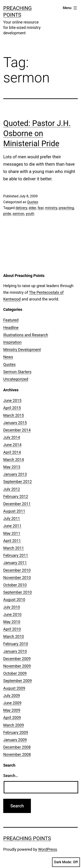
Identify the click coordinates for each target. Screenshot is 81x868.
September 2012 (17, 482)
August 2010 (14, 600)
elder (32, 208)
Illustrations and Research (26, 335)
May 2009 (12, 710)
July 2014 (12, 437)
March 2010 (14, 636)
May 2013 (12, 467)
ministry (51, 208)
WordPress (48, 849)
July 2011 (12, 518)
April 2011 (12, 541)
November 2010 (17, 578)
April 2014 (12, 452)
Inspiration (12, 342)
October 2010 (15, 585)
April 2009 (12, 718)
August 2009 (14, 688)
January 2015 (15, 423)
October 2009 (15, 673)
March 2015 (14, 415)
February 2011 (16, 555)
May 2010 (12, 622)
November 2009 (17, 666)
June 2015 (12, 400)
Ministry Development (22, 350)
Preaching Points (27, 838)
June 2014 (12, 445)
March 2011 (14, 548)
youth (30, 214)
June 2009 (12, 703)
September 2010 (17, 592)
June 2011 (12, 526)
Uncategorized (16, 379)
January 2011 (15, 563)
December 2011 (17, 504)
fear (40, 208)
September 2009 (17, 681)
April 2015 (12, 408)
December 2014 (17, 430)
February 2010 (16, 644)
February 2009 (16, 732)
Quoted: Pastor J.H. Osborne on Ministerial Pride (37, 134)
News (8, 357)
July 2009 (12, 696)
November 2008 (17, 754)
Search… (11, 776)
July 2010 (12, 607)
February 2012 (16, 496)
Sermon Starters (17, 372)
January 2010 (15, 651)
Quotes (33, 202)
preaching (66, 208)
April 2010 (12, 629)
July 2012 (12, 489)
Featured (11, 320)
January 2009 (15, 740)
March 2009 (14, 725)
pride (7, 214)
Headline (11, 328)
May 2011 (12, 533)
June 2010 (12, 614)
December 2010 (17, 570)
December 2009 (17, 659)
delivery (21, 208)
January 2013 (15, 474)
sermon (18, 214)
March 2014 (14, 460)
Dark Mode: (66, 862)
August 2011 (14, 511)
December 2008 (17, 747)
